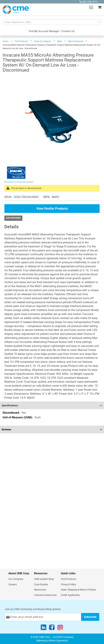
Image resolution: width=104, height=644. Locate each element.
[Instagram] (60, 628)
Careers (13, 584)
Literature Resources (45, 595)
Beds (60, 41)
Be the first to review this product (19, 182)
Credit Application (70, 595)
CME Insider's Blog (44, 579)
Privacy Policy (68, 584)
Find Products (21, 41)
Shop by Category (43, 41)
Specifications (10, 405)
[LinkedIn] (44, 628)
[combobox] (52, 22)
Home (6, 41)
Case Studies (41, 584)
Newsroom (40, 590)
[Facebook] (52, 628)
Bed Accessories (76, 41)
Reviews (6, 430)
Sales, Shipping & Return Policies (78, 590)
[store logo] (16, 10)
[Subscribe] (90, 617)
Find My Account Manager (44, 31)
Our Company (16, 579)
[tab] (52, 405)
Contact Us (68, 31)
